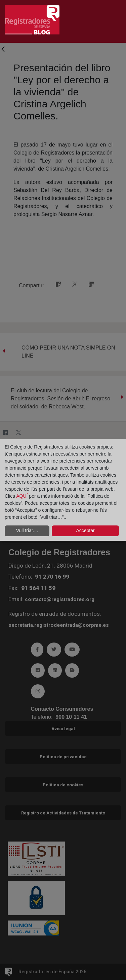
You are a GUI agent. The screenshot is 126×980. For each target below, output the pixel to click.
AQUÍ (23, 496)
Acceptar (85, 530)
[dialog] (63, 490)
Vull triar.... (27, 530)
